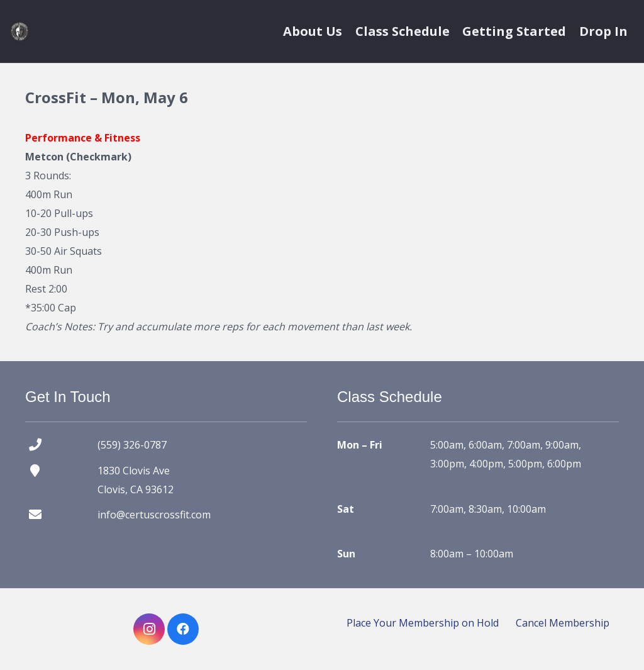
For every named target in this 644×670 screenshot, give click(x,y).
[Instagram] (149, 629)
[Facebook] (183, 629)
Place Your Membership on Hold (423, 623)
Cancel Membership (563, 623)
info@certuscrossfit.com (154, 515)
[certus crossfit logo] (19, 31)
